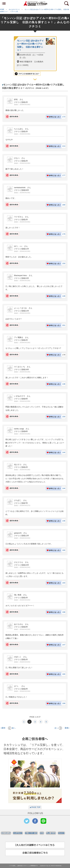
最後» (67, 728)
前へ (12, 728)
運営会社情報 (18, 833)
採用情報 (61, 833)
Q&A (42, 833)
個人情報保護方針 (31, 833)
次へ (58, 728)
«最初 (3, 728)
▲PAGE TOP (35, 807)
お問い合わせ (51, 833)
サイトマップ (6, 833)
